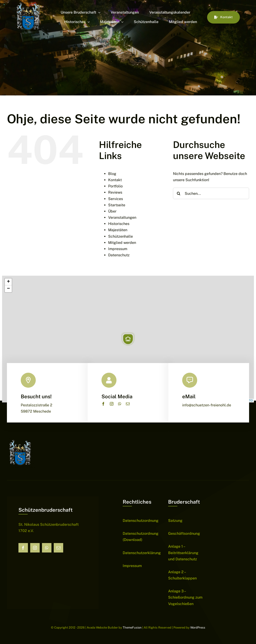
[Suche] (179, 193)
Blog (112, 174)
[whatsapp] (120, 404)
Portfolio (115, 186)
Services (116, 199)
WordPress (198, 628)
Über (112, 211)
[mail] (128, 404)
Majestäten (118, 230)
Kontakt (115, 180)
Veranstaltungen (122, 217)
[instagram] (112, 404)
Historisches (119, 224)
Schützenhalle (121, 236)
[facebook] (103, 404)
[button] (128, 339)
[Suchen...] (211, 193)
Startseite (117, 205)
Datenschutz (119, 255)
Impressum (118, 249)
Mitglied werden (122, 243)
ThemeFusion (132, 628)
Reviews (115, 192)
